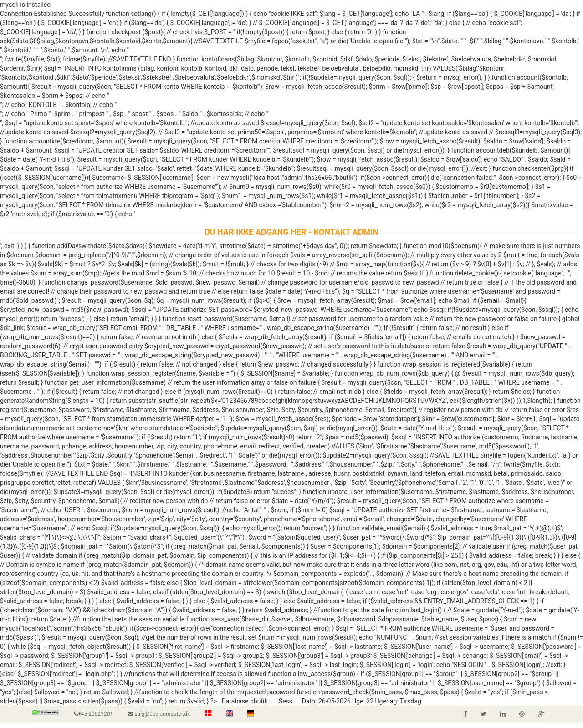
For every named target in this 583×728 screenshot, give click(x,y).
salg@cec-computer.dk (159, 714)
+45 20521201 (93, 714)
